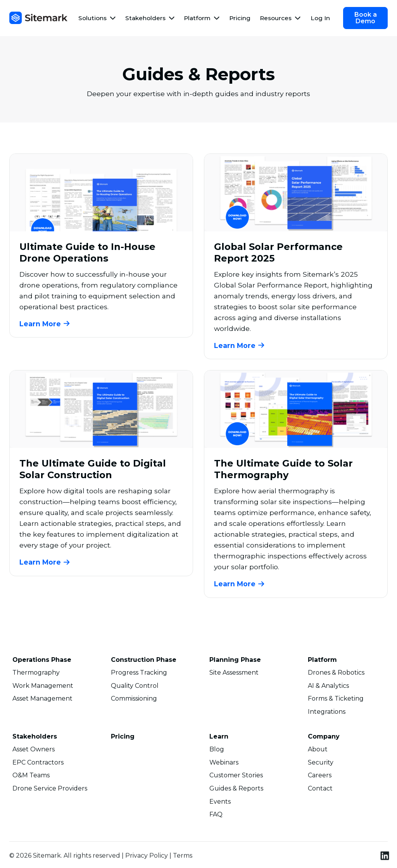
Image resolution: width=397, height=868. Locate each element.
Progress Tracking (139, 674)
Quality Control (135, 687)
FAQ (216, 816)
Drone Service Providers (50, 790)
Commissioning (134, 700)
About (318, 751)
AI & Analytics (328, 687)
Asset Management (42, 700)
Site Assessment (234, 674)
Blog (217, 751)
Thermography (36, 674)
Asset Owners (34, 751)
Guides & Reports (236, 790)
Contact (320, 790)
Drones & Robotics (336, 674)
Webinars (224, 764)
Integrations (327, 713)
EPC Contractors (38, 764)
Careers (320, 777)
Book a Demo (366, 18)
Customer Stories (236, 777)
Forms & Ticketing (336, 700)
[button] (97, 18)
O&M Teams (31, 777)
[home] (38, 18)
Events (220, 803)
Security (321, 764)
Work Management (43, 687)
